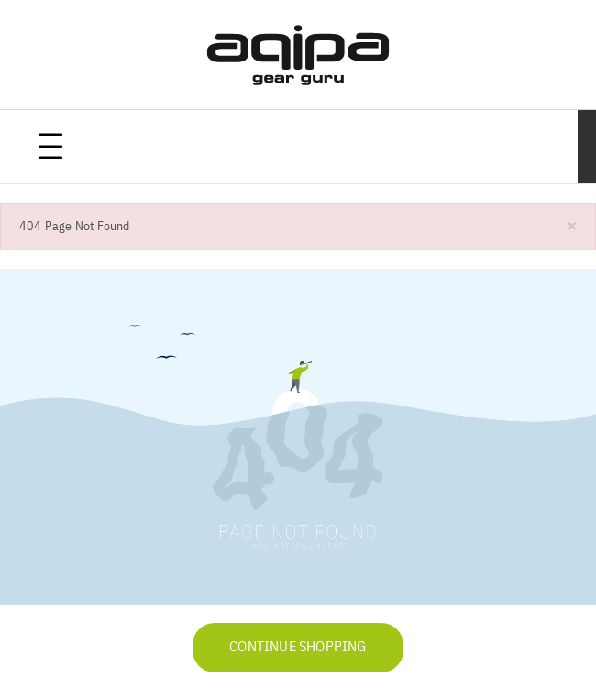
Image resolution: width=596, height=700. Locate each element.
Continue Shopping (298, 648)
